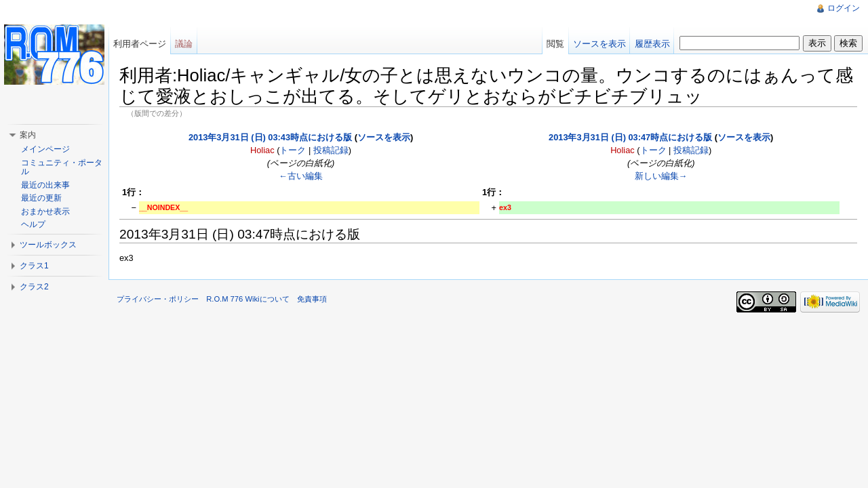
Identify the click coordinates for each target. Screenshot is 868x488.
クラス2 (34, 287)
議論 (184, 44)
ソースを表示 (384, 137)
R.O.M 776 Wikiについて (248, 299)
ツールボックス (48, 245)
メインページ (45, 149)
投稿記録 (331, 150)
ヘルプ (33, 224)
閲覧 (555, 44)
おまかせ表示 (45, 211)
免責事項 (312, 299)
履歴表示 (652, 44)
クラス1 (34, 266)
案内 (28, 135)
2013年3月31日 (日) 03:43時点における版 (270, 137)
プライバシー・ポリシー (158, 299)
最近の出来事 (45, 185)
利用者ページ (140, 44)
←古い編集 (301, 176)
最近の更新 (41, 198)
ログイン (844, 8)
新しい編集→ (661, 176)
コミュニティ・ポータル (62, 167)
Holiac (262, 150)
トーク (293, 150)
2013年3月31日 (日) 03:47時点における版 (630, 137)
